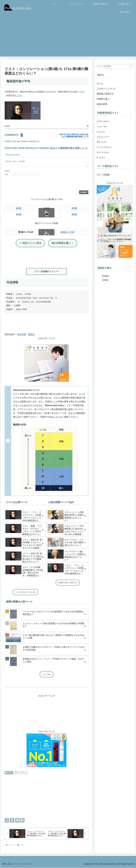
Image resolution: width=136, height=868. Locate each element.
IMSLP (31, 335)
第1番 (19, 208)
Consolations (21, 773)
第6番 (74, 215)
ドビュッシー (103, 137)
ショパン (101, 132)
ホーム (100, 83)
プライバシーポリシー (26, 864)
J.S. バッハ (102, 142)
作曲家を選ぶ (103, 99)
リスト (9, 773)
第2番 (47, 208)
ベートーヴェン (104, 147)
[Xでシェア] (7, 821)
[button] (22, 821)
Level (7, 171)
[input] (115, 66)
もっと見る (47, 675)
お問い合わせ (8, 864)
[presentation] (25, 184)
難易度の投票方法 (105, 94)
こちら (19, 95)
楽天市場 (22, 335)
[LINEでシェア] (17, 821)
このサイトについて (106, 89)
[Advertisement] (68, 38)
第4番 (19, 215)
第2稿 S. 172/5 (67, 232)
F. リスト (101, 158)
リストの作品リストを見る (25, 592)
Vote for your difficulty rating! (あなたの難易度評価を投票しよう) (74, 135)
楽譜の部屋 (102, 104)
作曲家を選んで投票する (68, 583)
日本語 (105, 280)
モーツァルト (103, 152)
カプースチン (103, 121)
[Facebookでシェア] (12, 821)
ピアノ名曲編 (103, 175)
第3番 (74, 208)
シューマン (102, 127)
